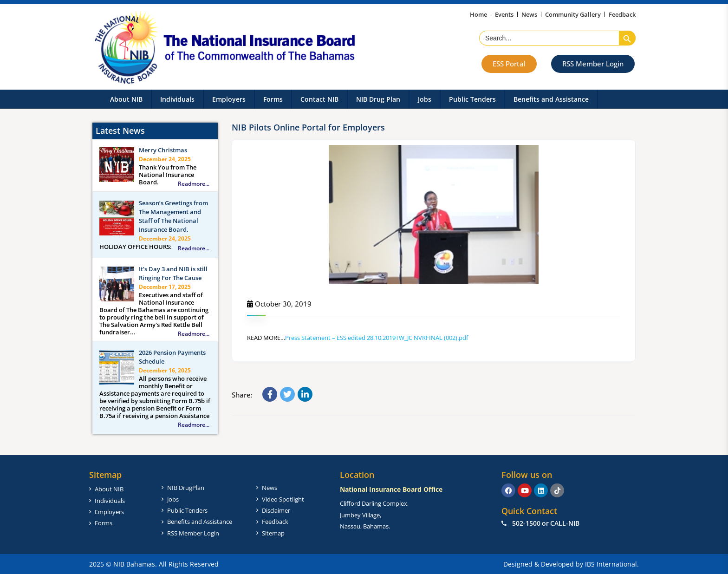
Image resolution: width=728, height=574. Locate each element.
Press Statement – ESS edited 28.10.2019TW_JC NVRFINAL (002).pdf (377, 338)
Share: (242, 395)
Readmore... (194, 184)
